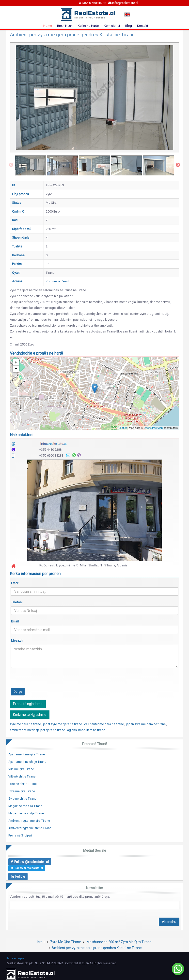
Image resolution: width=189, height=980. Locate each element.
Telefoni (17, 602)
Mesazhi (17, 641)
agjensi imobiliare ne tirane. (87, 730)
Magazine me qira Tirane (25, 806)
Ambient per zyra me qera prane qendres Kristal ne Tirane (97, 948)
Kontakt (143, 26)
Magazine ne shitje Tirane (26, 813)
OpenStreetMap (153, 428)
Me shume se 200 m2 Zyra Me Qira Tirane (119, 942)
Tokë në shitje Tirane (23, 784)
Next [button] (178, 165)
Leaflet (123, 428)
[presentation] (48, 681)
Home (48, 26)
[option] (31, 166)
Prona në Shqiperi (20, 836)
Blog (129, 26)
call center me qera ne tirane (104, 724)
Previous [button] (11, 165)
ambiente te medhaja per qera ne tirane (38, 730)
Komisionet (112, 26)
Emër (15, 583)
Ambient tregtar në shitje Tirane (30, 828)
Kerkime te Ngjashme (30, 715)
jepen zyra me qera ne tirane (146, 724)
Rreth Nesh (65, 26)
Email (15, 621)
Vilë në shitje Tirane (22, 777)
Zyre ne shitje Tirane (22, 799)
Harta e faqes (15, 958)
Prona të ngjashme (28, 704)
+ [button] (16, 362)
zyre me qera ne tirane (26, 724)
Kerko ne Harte (88, 26)
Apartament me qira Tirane (27, 754)
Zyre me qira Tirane (22, 791)
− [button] (16, 369)
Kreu (41, 942)
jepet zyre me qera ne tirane (63, 724)
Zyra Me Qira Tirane (66, 942)
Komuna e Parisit (58, 281)
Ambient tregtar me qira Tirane (29, 821)
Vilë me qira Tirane (21, 769)
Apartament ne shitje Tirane (27, 762)
